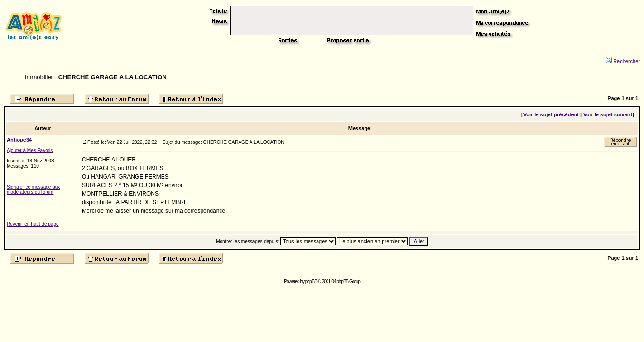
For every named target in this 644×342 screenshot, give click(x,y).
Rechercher (623, 61)
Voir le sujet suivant (608, 114)
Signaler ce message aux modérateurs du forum (33, 190)
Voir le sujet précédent (551, 114)
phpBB (311, 281)
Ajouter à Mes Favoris (30, 150)
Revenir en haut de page (33, 224)
